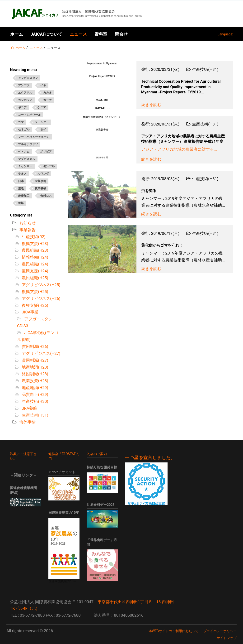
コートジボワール (29, 115)
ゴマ (21, 122)
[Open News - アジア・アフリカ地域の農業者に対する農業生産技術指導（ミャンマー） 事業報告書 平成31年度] (102, 140)
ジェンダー (42, 122)
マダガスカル (27, 159)
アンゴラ (24, 85)
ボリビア (46, 152)
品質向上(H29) (35, 394)
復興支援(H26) (35, 305)
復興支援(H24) (35, 271)
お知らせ (27, 223)
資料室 (101, 34)
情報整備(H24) (35, 257)
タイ (43, 130)
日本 (21, 181)
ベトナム (24, 152)
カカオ (47, 93)
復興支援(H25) (35, 292)
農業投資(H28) (35, 381)
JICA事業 (30, 312)
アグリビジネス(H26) (41, 298)
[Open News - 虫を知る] (102, 194)
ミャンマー (25, 166)
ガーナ (47, 100)
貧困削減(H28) (35, 374)
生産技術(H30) (35, 401)
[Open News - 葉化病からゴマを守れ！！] (102, 249)
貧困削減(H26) (35, 346)
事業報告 (27, 230)
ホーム (17, 34)
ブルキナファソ (28, 144)
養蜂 (21, 203)
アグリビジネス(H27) (41, 353)
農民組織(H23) (35, 250)
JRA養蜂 (29, 408)
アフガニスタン (28, 78)
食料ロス (46, 196)
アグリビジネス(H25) (41, 285)
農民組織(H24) (35, 264)
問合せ (121, 34)
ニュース (78, 34)
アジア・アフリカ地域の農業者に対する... (179, 149)
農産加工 (24, 196)
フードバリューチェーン (34, 137)
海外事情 (27, 422)
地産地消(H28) (35, 367)
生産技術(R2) (33, 237)
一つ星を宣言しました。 (150, 458)
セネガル (24, 130)
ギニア (22, 107)
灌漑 (21, 188)
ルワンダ (43, 174)
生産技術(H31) (35, 415)
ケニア (42, 107)
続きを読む (151, 105)
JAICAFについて (46, 34)
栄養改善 (40, 181)
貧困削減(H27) (35, 360)
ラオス (22, 174)
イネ (43, 85)
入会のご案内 (97, 454)
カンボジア (25, 100)
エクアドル (25, 93)
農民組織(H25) (35, 278)
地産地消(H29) (35, 388)
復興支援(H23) (35, 244)
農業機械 (40, 188)
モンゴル (49, 166)
